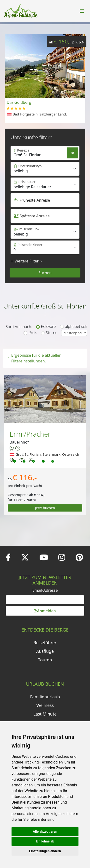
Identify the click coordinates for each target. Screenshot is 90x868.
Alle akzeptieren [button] (45, 831)
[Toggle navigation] (82, 11)
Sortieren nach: (19, 327)
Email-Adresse (45, 590)
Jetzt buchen (45, 508)
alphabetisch (76, 326)
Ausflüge (45, 651)
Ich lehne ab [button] (45, 841)
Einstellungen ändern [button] (45, 851)
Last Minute (45, 714)
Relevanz (48, 326)
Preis (33, 333)
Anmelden (45, 611)
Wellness (45, 705)
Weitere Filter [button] (26, 261)
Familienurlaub (45, 697)
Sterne (52, 333)
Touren (45, 660)
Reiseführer (45, 643)
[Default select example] (45, 184)
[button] (79, 78)
